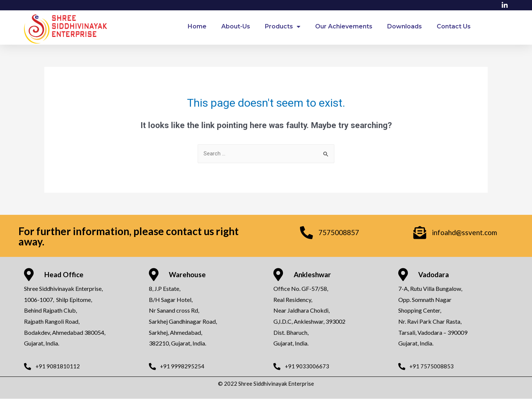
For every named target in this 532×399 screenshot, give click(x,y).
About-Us (236, 26)
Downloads (405, 26)
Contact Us (454, 26)
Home (197, 26)
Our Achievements (344, 26)
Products (283, 27)
